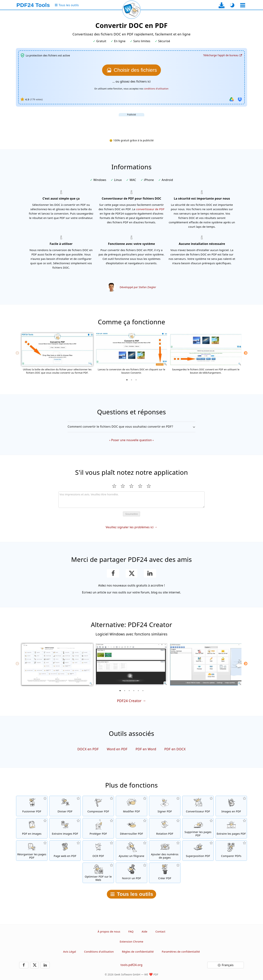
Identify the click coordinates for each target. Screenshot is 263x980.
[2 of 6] (125, 691)
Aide (144, 932)
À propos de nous (109, 932)
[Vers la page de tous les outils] (67, 5)
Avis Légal (70, 952)
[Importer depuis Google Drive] (232, 99)
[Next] (246, 353)
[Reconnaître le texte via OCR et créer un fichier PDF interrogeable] (98, 851)
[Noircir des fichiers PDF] (131, 873)
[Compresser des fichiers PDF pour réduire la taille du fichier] (98, 806)
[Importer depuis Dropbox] (240, 99)
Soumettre (131, 514)
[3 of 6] (129, 691)
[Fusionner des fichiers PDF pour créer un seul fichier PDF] (32, 806)
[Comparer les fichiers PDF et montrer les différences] (231, 851)
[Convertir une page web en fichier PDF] (65, 851)
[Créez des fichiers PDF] (165, 873)
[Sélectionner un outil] (243, 5)
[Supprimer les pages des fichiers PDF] (198, 828)
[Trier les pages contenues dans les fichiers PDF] (32, 851)
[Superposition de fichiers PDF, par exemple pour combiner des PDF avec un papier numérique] (198, 851)
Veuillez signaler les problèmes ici (129, 527)
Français (228, 965)
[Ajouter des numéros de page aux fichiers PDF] (165, 851)
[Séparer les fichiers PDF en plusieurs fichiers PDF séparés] (65, 806)
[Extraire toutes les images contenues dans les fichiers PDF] (65, 828)
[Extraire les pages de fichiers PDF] (231, 828)
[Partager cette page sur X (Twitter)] (131, 573)
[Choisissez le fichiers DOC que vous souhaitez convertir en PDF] (131, 70)
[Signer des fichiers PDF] (165, 806)
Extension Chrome (132, 942)
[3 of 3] (136, 380)
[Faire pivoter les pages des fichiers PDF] (165, 828)
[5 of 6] (138, 691)
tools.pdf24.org (131, 965)
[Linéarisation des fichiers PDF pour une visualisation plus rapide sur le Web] (98, 873)
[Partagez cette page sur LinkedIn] (150, 573)
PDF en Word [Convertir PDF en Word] (146, 749)
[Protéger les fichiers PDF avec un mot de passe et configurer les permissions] (98, 828)
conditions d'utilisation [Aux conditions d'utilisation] (156, 89)
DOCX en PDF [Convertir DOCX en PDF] (88, 749)
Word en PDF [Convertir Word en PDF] (117, 749)
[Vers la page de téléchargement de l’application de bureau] (222, 5)
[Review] (131, 500)
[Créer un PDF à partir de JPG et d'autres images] (231, 806)
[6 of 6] (143, 691)
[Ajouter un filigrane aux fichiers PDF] (131, 851)
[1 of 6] (120, 691)
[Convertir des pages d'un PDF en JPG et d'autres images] (32, 828)
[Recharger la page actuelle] (131, 10)
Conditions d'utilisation (99, 952)
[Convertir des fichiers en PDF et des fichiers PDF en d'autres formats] (198, 806)
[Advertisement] (131, 125)
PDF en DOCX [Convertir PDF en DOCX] (175, 749)
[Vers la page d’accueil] (33, 5)
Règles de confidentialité (138, 952)
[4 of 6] (134, 691)
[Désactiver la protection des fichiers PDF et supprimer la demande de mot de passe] (131, 828)
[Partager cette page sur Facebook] (113, 573)
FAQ (131, 932)
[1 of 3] (127, 380)
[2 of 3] (131, 380)
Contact (160, 932)
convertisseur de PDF (150, 209)
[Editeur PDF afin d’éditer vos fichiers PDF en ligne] (131, 806)
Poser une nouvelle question (131, 440)
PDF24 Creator (129, 701)
